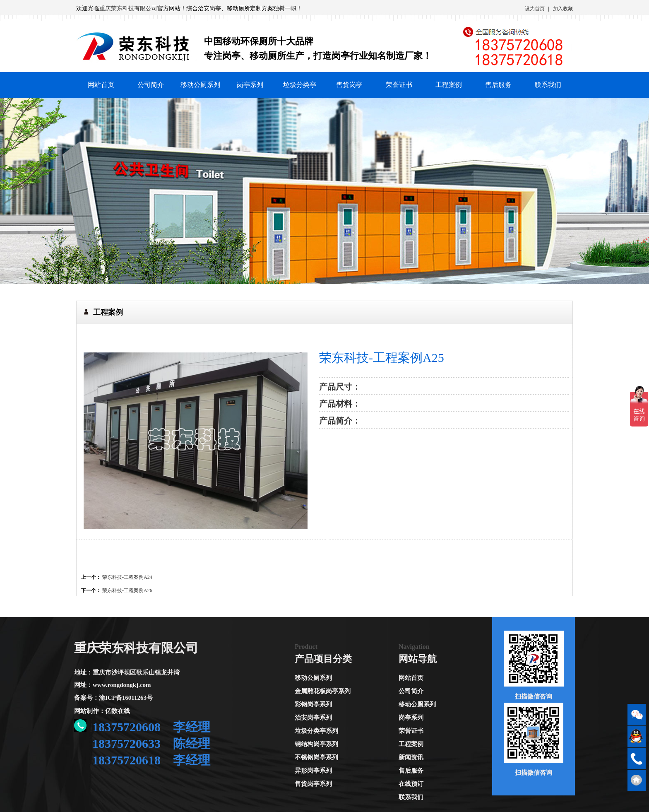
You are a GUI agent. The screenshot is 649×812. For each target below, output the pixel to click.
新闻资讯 (411, 757)
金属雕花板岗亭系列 (323, 691)
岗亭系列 (250, 85)
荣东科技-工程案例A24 (127, 577)
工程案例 (449, 85)
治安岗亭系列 (313, 718)
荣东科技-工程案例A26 (127, 590)
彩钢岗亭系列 (313, 704)
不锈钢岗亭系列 (316, 757)
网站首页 (101, 85)
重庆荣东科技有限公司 (128, 8)
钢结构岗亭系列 (316, 744)
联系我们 (548, 85)
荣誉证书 (399, 85)
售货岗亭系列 (313, 784)
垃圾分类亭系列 (316, 731)
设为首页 (535, 9)
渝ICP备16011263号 (126, 698)
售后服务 (498, 85)
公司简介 (151, 85)
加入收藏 (563, 9)
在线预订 (411, 784)
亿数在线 (118, 711)
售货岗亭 (349, 85)
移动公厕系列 (200, 85)
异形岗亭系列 (313, 771)
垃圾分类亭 (300, 85)
